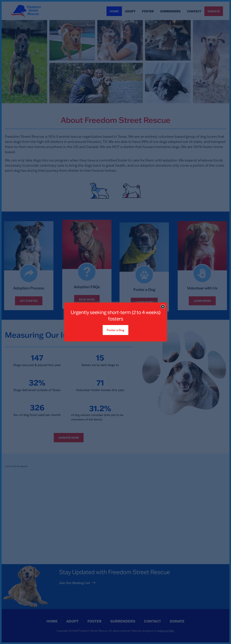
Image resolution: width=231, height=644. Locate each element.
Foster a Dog (116, 330)
